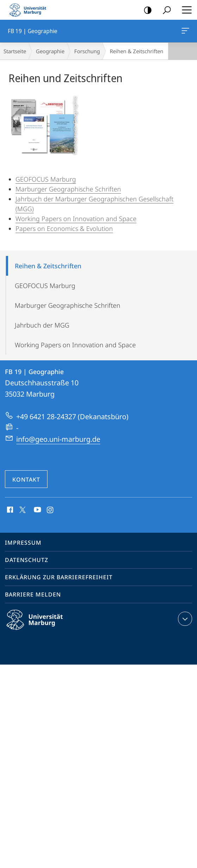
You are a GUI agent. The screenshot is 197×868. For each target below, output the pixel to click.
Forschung (87, 51)
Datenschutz (27, 560)
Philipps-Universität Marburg (41, 625)
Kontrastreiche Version (145, 10)
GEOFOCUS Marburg (46, 179)
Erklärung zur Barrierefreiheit (59, 577)
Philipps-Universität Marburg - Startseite (30, 10)
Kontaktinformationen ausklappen (184, 619)
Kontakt (26, 479)
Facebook (9, 510)
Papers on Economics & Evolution (64, 228)
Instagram (50, 510)
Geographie (50, 51)
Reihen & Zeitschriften (48, 266)
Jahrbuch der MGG (42, 325)
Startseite (15, 51)
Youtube (37, 510)
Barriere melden (33, 594)
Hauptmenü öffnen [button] (185, 10)
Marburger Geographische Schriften (68, 189)
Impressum (23, 543)
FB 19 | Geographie (185, 32)
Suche (164, 10)
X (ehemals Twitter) (21, 509)
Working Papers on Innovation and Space (76, 219)
